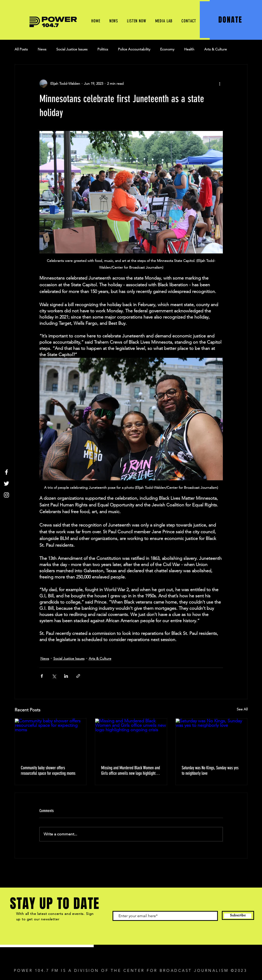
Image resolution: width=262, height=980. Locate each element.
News (42, 49)
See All (242, 709)
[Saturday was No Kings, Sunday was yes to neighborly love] (212, 739)
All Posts (21, 49)
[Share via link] (78, 676)
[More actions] (220, 83)
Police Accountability (134, 49)
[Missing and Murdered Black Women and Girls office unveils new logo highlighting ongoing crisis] (131, 739)
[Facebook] (6, 472)
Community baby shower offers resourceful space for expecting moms (49, 771)
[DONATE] (231, 20)
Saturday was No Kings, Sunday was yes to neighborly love (210, 771)
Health (189, 49)
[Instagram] (6, 495)
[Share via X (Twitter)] (54, 676)
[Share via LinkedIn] (66, 676)
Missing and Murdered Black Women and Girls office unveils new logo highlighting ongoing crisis (131, 771)
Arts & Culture (216, 49)
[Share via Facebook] (42, 676)
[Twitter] (6, 484)
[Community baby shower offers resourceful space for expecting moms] (51, 739)
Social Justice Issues (72, 49)
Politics (103, 49)
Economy (167, 49)
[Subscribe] (238, 915)
